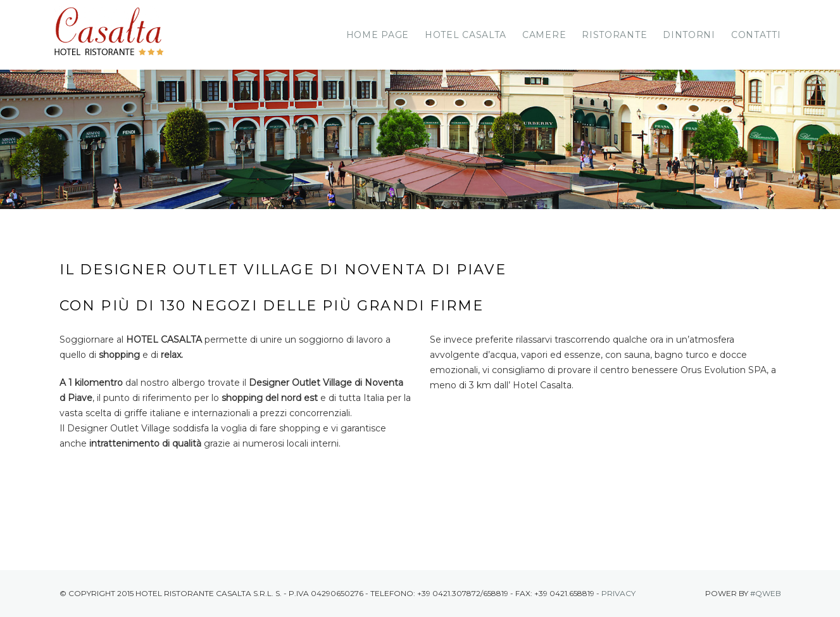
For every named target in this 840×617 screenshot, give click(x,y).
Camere (544, 35)
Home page (378, 35)
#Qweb (766, 593)
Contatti (756, 35)
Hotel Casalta (466, 35)
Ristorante (614, 35)
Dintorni (689, 35)
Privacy (618, 593)
